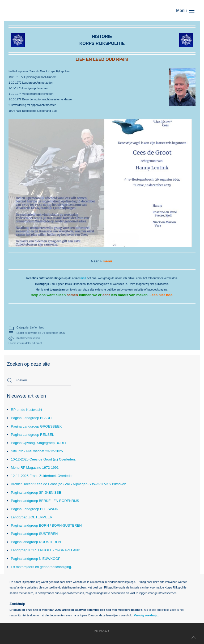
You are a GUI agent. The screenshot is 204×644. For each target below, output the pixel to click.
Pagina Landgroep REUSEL (32, 435)
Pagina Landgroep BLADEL (32, 418)
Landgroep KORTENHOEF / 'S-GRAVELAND (46, 550)
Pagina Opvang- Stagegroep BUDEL (39, 443)
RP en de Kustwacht (27, 410)
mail (83, 278)
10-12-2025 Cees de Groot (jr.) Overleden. (43, 459)
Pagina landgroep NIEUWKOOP (36, 559)
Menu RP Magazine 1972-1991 (35, 468)
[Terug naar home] (33, 11)
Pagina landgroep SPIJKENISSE (36, 492)
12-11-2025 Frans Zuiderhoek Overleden (42, 476)
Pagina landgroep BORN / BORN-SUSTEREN (46, 525)
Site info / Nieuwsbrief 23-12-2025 (37, 451)
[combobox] (39, 380)
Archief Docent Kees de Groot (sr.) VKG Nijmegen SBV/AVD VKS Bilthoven (69, 484)
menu (108, 261)
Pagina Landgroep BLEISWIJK (35, 509)
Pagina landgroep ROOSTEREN (36, 542)
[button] (188, 11)
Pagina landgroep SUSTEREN (34, 534)
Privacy (99, 631)
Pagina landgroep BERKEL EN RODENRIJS (45, 501)
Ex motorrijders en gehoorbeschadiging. (41, 567)
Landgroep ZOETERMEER (32, 517)
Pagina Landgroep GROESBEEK (36, 426)
